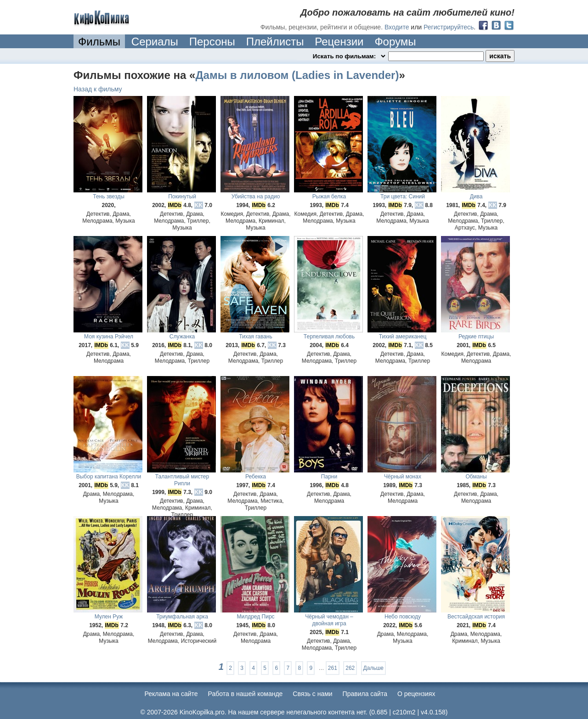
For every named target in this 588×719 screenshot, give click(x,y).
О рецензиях (416, 694)
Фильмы (99, 42)
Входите (397, 27)
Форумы (395, 42)
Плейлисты (275, 42)
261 (333, 668)
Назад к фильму (98, 89)
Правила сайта (365, 694)
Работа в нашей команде (246, 694)
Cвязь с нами (312, 694)
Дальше (373, 668)
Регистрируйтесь (449, 27)
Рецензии (339, 42)
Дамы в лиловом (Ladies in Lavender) (297, 75)
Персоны (212, 42)
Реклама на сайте (171, 694)
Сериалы (155, 42)
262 (350, 668)
